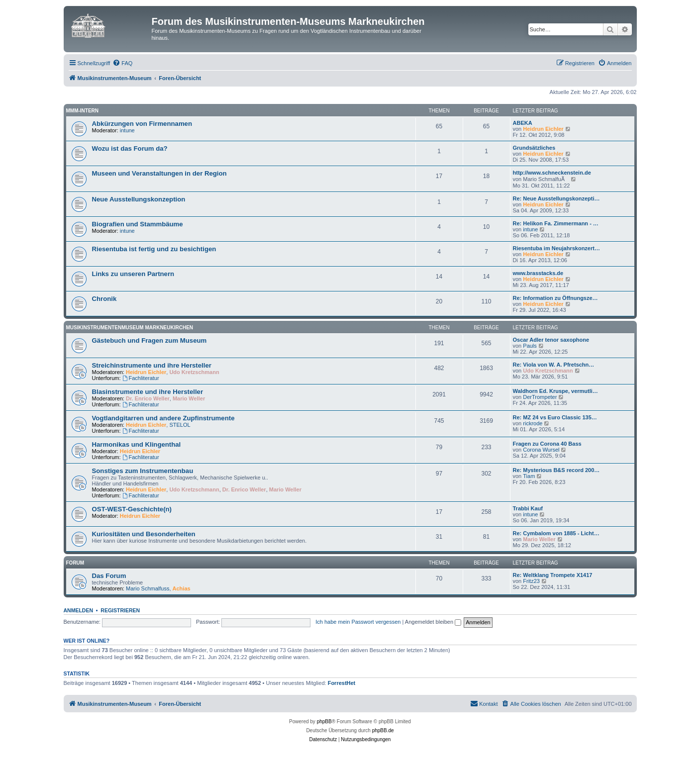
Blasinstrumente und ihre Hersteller (148, 392)
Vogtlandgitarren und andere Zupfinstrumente (163, 418)
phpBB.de (383, 730)
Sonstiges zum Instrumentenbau (143, 471)
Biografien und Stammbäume (138, 224)
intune (127, 130)
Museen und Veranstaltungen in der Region (159, 173)
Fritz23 (531, 581)
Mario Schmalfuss (148, 588)
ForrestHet (342, 683)
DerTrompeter (540, 397)
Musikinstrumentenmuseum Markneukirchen (130, 328)
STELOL (180, 425)
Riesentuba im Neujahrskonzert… (556, 248)
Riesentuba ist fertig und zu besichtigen (154, 249)
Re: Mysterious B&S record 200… (556, 470)
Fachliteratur (141, 378)
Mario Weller (189, 398)
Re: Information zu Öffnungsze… (555, 298)
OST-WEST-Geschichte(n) (132, 509)
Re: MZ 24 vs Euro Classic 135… (555, 417)
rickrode (533, 423)
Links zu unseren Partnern (133, 274)
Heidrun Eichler (543, 129)
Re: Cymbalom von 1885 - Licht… (556, 533)
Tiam (529, 476)
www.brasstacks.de (538, 273)
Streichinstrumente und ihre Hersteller (152, 365)
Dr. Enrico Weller (148, 398)
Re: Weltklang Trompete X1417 (553, 575)
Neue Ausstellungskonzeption (139, 199)
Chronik (104, 299)
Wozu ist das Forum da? (130, 148)
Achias (182, 588)
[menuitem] (122, 63)
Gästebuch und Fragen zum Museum (150, 340)
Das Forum (109, 576)
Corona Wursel (541, 450)
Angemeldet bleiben (433, 622)
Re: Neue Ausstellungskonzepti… (556, 198)
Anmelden (79, 610)
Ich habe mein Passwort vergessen (358, 622)
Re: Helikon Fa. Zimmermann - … (556, 223)
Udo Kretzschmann (194, 372)
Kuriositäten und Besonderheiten (144, 534)
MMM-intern (83, 111)
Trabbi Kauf (528, 508)
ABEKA (523, 123)
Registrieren (120, 610)
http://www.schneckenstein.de (552, 173)
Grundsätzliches (534, 148)
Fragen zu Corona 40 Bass (547, 444)
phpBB (324, 722)
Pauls (530, 346)
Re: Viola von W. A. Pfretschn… (554, 365)
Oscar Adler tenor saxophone (551, 340)
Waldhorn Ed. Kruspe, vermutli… (555, 391)
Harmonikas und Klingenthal (137, 444)
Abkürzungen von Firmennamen (142, 124)
